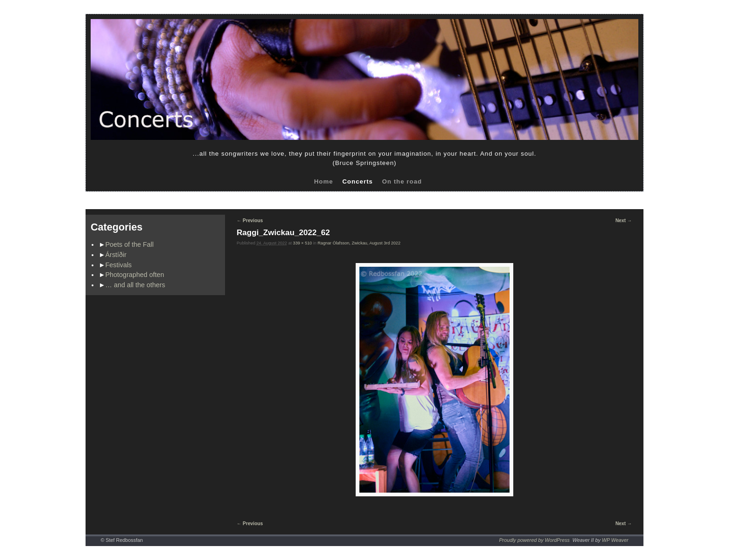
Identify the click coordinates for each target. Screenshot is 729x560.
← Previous (250, 221)
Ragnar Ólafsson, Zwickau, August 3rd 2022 (359, 243)
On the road (402, 181)
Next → (624, 221)
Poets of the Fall (130, 244)
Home (323, 181)
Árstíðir (116, 255)
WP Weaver (615, 540)
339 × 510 (302, 243)
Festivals (119, 265)
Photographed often (135, 275)
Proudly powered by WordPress (534, 540)
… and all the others (136, 285)
